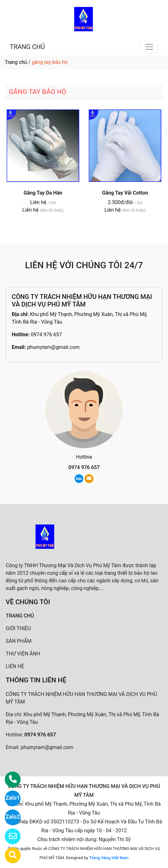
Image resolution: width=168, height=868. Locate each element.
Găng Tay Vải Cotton (125, 193)
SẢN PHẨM (19, 641)
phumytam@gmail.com (53, 347)
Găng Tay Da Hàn (43, 193)
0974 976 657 (46, 335)
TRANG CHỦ (27, 47)
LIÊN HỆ (15, 666)
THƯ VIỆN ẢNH (23, 654)
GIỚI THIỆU (18, 628)
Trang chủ (16, 62)
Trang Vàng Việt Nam (109, 858)
